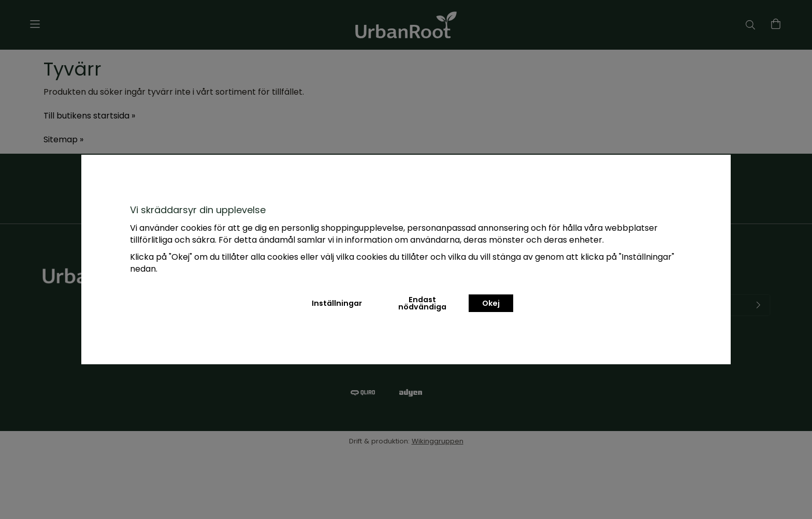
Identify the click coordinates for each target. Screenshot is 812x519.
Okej (491, 303)
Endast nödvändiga (422, 303)
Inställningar (337, 303)
